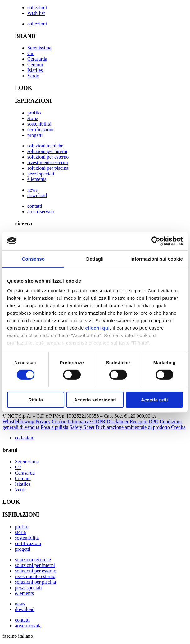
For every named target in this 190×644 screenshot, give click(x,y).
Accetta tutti (154, 400)
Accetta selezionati (95, 400)
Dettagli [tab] (95, 259)
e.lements (37, 179)
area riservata (41, 212)
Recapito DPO (144, 422)
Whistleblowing (18, 422)
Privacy (43, 422)
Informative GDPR (86, 422)
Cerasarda (37, 59)
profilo (34, 113)
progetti (35, 135)
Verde (33, 76)
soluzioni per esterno (48, 157)
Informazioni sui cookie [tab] (157, 259)
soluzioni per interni (47, 151)
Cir (30, 53)
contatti (35, 206)
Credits (178, 427)
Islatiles (35, 70)
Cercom (35, 65)
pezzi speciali (41, 174)
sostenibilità (39, 124)
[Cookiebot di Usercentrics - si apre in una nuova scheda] (156, 241)
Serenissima (39, 48)
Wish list (36, 13)
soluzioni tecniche (45, 146)
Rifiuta (36, 400)
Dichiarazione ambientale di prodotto (133, 427)
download (37, 195)
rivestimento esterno (47, 162)
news (32, 190)
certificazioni (40, 130)
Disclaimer (118, 422)
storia (33, 118)
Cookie (59, 422)
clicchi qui (97, 328)
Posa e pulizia (54, 427)
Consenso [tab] (33, 259)
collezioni (37, 8)
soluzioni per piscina (48, 168)
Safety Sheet (82, 427)
